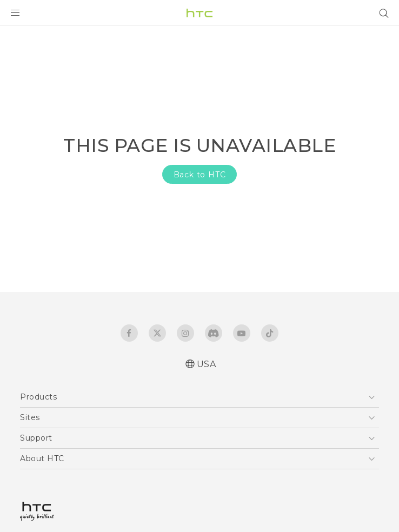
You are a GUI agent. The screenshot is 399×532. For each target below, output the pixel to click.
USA (207, 364)
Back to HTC (200, 175)
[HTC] (199, 13)
